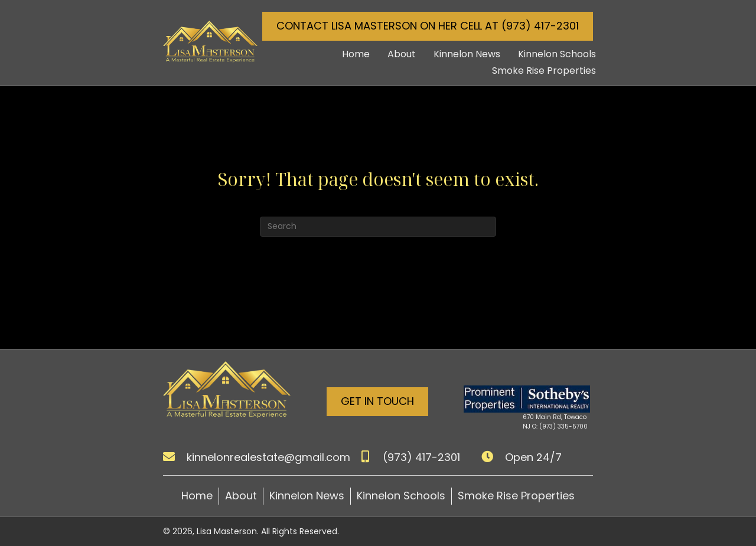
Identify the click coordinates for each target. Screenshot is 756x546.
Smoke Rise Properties (516, 496)
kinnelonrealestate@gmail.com (268, 457)
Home (197, 496)
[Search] (378, 227)
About (241, 496)
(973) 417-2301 (421, 457)
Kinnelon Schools (401, 496)
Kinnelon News (307, 496)
